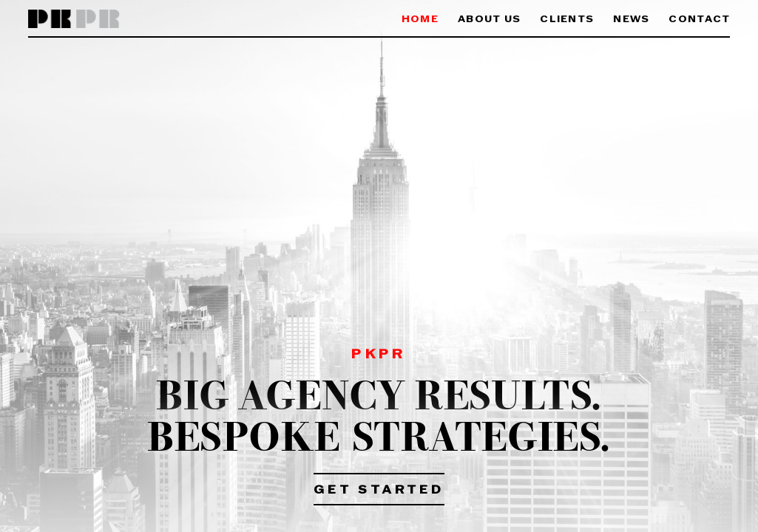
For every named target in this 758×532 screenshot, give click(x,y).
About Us (489, 20)
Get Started (379, 491)
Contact (699, 20)
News (631, 20)
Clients (567, 20)
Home (420, 20)
